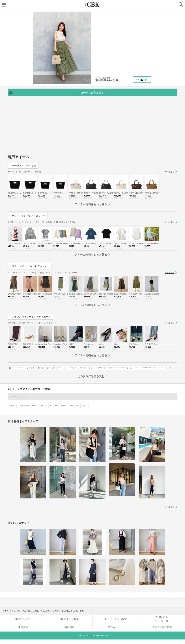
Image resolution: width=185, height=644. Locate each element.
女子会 (12, 410)
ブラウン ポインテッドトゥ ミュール (113, 103)
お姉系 (129, 87)
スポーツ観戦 (23, 410)
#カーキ (33, 294)
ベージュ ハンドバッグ (107, 93)
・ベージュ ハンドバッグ (23, 187)
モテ (34, 410)
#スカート (13, 294)
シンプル (119, 87)
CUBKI (92, 4)
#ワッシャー (71, 294)
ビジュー (53, 410)
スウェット (74, 410)
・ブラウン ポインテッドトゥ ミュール (30, 339)
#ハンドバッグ (26, 194)
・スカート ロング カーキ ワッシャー (29, 288)
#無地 (38, 194)
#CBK (91, 640)
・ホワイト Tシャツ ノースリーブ (27, 238)
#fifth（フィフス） (55, 294)
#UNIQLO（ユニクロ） (65, 244)
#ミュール (52, 345)
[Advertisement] (92, 149)
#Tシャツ (24, 244)
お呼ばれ (43, 410)
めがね (85, 410)
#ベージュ (13, 194)
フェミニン (107, 87)
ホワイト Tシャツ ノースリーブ (133, 93)
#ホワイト (13, 244)
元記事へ (123, 72)
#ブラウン (13, 345)
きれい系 (139, 87)
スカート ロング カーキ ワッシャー (112, 98)
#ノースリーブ (37, 244)
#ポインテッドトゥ (36, 345)
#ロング (23, 294)
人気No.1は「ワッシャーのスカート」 (121, 34)
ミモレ (63, 410)
